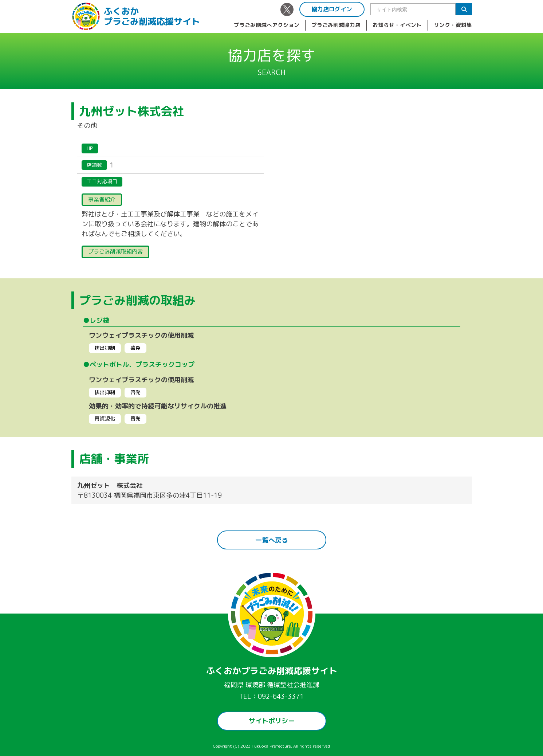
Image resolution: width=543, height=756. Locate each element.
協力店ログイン (332, 9)
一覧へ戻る (272, 540)
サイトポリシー (272, 721)
